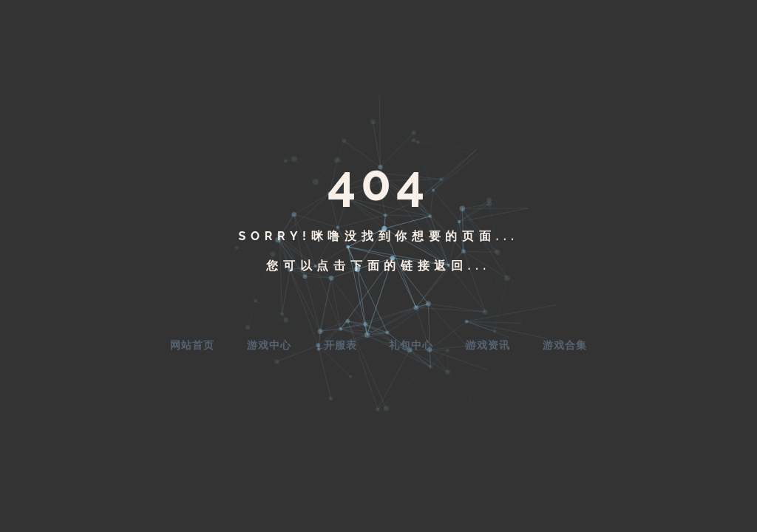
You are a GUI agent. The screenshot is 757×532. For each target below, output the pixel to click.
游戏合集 (565, 345)
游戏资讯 (488, 345)
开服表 (340, 345)
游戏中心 (269, 345)
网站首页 (192, 345)
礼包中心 (411, 345)
